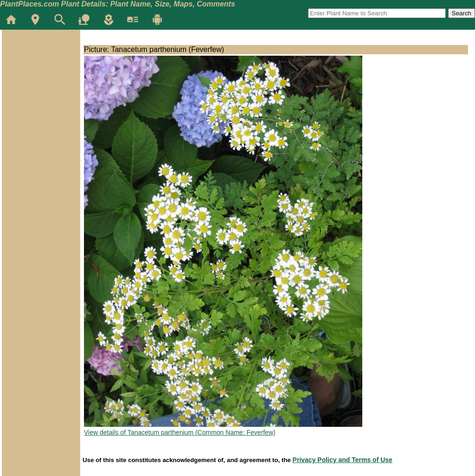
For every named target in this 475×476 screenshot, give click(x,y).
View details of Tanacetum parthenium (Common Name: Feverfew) (180, 432)
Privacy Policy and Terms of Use (343, 460)
